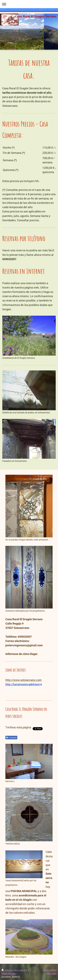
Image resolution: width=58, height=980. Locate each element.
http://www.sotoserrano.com (24, 680)
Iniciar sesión (49, 970)
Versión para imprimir (15, 970)
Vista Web (51, 973)
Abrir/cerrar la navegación (29, 4)
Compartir (11, 738)
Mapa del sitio (9, 973)
